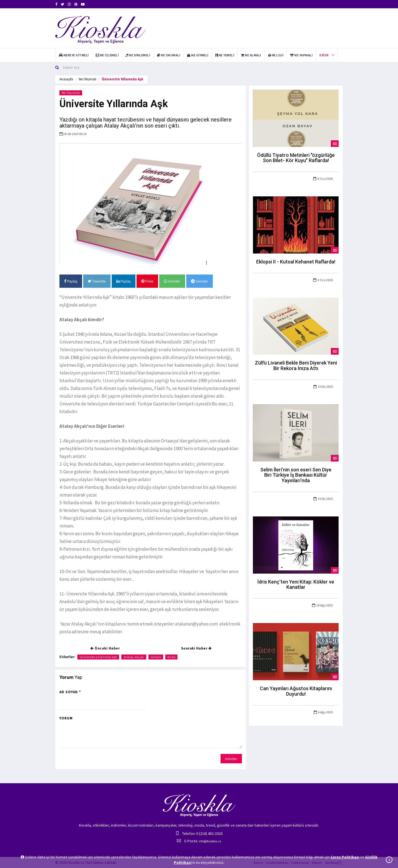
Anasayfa (66, 79)
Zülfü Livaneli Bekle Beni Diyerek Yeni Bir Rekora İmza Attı (296, 366)
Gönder (172, 281)
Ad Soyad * (70, 692)
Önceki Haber (105, 648)
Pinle (147, 281)
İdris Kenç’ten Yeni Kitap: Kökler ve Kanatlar (296, 585)
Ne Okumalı (87, 79)
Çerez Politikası (345, 857)
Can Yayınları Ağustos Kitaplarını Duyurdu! (296, 691)
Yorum (66, 718)
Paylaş (71, 281)
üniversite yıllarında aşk (98, 657)
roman (156, 657)
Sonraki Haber (196, 648)
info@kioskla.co (210, 841)
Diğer (324, 55)
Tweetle (97, 281)
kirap (172, 657)
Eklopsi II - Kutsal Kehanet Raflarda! (296, 262)
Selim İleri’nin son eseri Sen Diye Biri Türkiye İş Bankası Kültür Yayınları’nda (296, 475)
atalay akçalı (134, 657)
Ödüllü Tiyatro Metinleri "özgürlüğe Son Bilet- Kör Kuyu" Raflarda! (296, 158)
